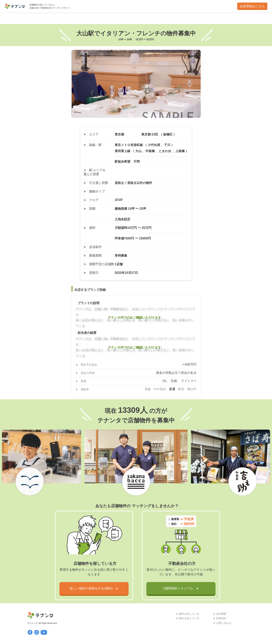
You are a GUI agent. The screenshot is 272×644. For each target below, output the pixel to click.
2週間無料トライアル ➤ (181, 588)
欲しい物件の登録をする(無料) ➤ (94, 588)
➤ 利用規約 (220, 618)
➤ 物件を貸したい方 (188, 614)
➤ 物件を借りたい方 (188, 618)
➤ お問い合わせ (222, 623)
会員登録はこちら (252, 6)
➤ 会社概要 (220, 614)
